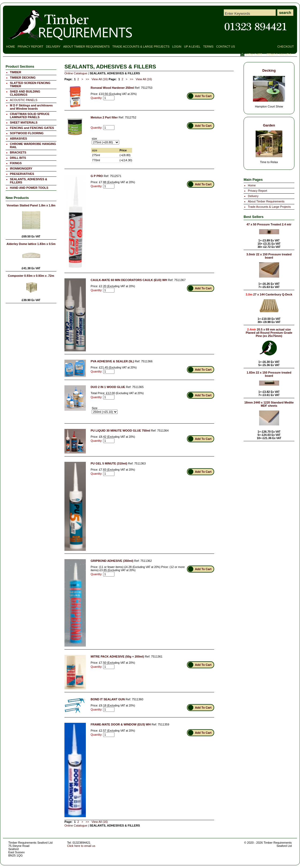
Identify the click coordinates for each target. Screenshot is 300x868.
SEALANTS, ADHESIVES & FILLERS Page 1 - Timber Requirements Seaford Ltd (70, 25)
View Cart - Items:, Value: (268, 55)
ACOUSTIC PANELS (24, 100)
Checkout (286, 47)
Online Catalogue (76, 73)
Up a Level (192, 47)
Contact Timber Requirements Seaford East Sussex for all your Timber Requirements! (256, 27)
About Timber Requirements (86, 47)
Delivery (53, 47)
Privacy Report (30, 47)
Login (177, 47)
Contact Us (226, 47)
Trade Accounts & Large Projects (141, 47)
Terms (208, 47)
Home (11, 47)
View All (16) (100, 79)
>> (87, 79)
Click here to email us (81, 846)
